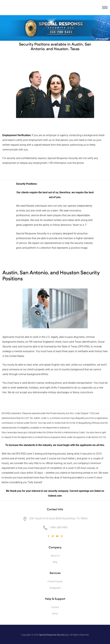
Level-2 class (95, 478)
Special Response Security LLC (54, 635)
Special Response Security (31, 233)
